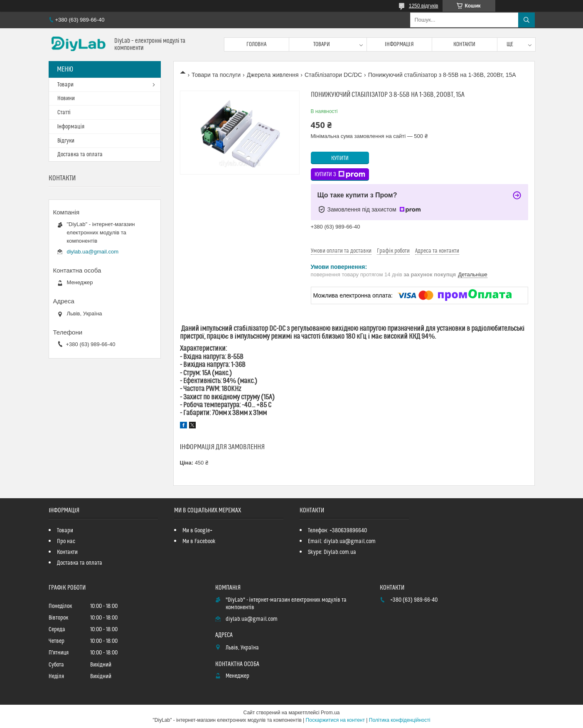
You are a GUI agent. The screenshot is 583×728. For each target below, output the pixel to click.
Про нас (66, 541)
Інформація (399, 44)
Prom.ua (330, 713)
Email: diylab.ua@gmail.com (342, 541)
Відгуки (66, 141)
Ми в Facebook (199, 541)
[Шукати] (526, 20)
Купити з (340, 175)
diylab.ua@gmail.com (93, 252)
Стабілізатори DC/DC (333, 75)
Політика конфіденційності (400, 720)
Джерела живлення (273, 75)
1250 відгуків (424, 6)
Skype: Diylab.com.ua (332, 552)
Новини (66, 98)
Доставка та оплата (80, 155)
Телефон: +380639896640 (337, 531)
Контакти (464, 44)
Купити (340, 158)
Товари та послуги (216, 75)
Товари (322, 44)
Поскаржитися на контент (335, 720)
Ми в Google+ (197, 531)
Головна (256, 44)
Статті (64, 113)
